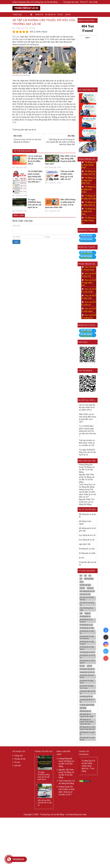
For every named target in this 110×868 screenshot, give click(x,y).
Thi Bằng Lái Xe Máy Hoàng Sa (88, 220)
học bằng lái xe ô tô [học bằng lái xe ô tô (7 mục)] (87, 591)
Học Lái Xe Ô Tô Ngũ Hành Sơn (89, 283)
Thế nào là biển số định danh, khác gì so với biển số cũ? (60, 175)
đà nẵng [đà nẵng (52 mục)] (83, 708)
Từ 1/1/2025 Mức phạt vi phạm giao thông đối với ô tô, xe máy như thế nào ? (27, 177)
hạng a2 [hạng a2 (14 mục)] (90, 588)
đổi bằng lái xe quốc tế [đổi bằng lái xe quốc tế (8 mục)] (87, 733)
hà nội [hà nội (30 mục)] (82, 588)
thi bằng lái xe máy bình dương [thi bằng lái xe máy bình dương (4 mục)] (87, 637)
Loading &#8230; (88, 54)
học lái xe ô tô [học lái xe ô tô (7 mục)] (85, 594)
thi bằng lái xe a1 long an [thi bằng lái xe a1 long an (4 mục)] (86, 621)
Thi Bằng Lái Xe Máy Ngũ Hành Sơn (88, 180)
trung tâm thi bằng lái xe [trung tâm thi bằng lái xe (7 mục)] (87, 682)
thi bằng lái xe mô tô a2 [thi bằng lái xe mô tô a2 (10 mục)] (87, 656)
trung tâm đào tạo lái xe (26, 130)
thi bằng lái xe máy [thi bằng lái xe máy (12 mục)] (87, 628)
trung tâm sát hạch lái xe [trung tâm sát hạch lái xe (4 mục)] (87, 676)
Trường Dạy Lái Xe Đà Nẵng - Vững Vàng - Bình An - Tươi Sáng (88, 766)
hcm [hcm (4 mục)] (81, 582)
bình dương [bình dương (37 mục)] (89, 579)
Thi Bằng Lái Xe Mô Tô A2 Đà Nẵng (87, 470)
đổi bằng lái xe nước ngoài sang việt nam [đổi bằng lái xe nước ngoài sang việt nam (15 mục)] (87, 728)
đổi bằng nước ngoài (85, 523)
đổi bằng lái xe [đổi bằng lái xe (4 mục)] (85, 711)
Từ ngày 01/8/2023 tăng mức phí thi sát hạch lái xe (27, 203)
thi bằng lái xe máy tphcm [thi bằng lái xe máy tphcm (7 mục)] (87, 648)
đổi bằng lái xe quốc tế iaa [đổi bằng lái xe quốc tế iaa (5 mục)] (87, 739)
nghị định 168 (85, 544)
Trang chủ (39, 15)
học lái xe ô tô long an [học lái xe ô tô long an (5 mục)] (87, 604)
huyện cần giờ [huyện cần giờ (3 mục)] (85, 585)
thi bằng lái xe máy (87, 549)
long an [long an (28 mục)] (88, 613)
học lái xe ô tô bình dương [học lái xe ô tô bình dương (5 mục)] (87, 598)
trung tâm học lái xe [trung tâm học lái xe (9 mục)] (87, 672)
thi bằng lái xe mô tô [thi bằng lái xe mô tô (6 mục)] (87, 652)
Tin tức (60, 15)
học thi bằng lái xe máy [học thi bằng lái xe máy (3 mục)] (87, 609)
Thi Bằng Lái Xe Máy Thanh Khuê (88, 165)
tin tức (82, 558)
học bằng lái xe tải (87, 540)
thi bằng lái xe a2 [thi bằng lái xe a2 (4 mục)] (86, 625)
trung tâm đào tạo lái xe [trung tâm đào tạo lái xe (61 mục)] (88, 692)
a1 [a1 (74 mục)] (81, 576)
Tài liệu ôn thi (50, 15)
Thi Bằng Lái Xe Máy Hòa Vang (88, 211)
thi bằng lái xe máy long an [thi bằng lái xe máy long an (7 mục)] (87, 643)
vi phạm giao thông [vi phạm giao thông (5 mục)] (87, 705)
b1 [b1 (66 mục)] (90, 576)
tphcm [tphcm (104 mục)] (89, 666)
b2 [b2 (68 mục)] (81, 579)
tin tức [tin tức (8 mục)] (82, 666)
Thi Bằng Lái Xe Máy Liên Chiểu (88, 189)
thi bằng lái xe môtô (87, 553)
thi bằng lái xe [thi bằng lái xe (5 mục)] (85, 616)
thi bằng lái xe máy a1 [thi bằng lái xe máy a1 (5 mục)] (87, 632)
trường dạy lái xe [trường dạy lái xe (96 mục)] (86, 696)
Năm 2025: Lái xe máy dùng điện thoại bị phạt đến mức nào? (60, 160)
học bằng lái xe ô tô (87, 535)
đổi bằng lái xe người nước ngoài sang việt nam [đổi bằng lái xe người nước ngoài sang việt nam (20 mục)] (87, 722)
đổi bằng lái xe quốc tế (87, 516)
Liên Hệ (68, 15)
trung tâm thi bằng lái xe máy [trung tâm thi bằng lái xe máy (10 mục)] (87, 687)
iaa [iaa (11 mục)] (81, 613)
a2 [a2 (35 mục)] (85, 576)
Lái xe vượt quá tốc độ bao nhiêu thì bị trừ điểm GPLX (28, 160)
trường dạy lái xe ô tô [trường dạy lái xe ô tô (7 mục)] (87, 701)
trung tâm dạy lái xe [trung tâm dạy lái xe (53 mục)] (87, 669)
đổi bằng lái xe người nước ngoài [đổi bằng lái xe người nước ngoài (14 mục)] (87, 715)
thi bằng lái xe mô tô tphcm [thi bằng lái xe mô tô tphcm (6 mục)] (87, 662)
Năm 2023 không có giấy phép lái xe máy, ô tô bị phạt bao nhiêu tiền (60, 203)
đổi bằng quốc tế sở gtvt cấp (87, 529)
